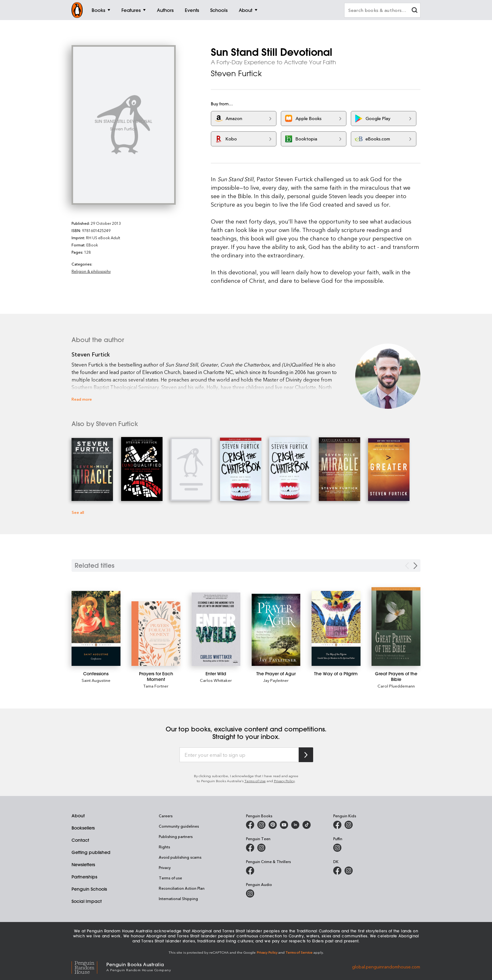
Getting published (91, 852)
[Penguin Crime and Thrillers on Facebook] (250, 871)
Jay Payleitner (276, 680)
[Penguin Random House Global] (89, 966)
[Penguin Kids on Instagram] (349, 825)
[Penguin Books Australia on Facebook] (250, 825)
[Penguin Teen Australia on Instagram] (261, 848)
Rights (164, 847)
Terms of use (170, 878)
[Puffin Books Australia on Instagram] (337, 848)
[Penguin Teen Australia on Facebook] (250, 848)
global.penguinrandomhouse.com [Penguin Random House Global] (386, 966)
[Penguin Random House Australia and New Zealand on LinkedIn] (295, 825)
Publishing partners (176, 836)
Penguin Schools (89, 889)
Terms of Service (299, 952)
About (78, 816)
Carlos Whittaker (216, 680)
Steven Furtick (236, 73)
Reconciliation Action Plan (182, 888)
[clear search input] (414, 11)
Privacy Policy (284, 781)
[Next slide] (415, 566)
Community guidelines (179, 826)
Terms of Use (255, 781)
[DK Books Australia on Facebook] (337, 871)
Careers (166, 816)
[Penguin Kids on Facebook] (337, 825)
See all (78, 512)
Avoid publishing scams (180, 857)
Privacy (165, 867)
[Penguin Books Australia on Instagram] (261, 825)
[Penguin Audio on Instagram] (250, 893)
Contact (80, 840)
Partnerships (84, 877)
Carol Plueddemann (396, 686)
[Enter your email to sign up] (239, 755)
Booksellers (83, 828)
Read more (82, 399)
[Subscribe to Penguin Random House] (306, 755)
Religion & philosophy (91, 271)
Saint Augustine (96, 680)
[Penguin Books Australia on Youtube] (284, 825)
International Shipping (178, 898)
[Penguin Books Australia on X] (273, 825)
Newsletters (83, 865)
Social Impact (87, 901)
